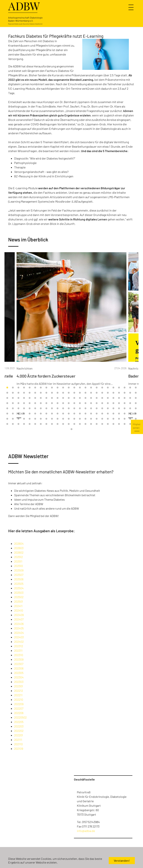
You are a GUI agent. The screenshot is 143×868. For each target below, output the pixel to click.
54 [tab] (35, 398)
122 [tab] (13, 414)
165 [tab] (119, 419)
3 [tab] (18, 388)
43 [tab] (108, 393)
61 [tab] (74, 398)
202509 (19, 570)
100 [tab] (24, 409)
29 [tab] (30, 393)
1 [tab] (7, 388)
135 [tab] (85, 414)
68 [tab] (113, 398)
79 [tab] (41, 403)
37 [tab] (74, 393)
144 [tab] (136, 414)
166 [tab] (125, 419)
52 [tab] (24, 398)
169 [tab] (7, 424)
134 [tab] (80, 414)
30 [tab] (35, 393)
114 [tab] (102, 409)
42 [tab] (102, 393)
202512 (18, 557)
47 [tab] (130, 393)
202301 (19, 686)
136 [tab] (91, 414)
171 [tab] (18, 424)
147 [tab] (18, 419)
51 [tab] (18, 398)
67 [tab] (108, 398)
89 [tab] (97, 403)
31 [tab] (41, 393)
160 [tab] (91, 419)
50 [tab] (13, 398)
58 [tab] (58, 398)
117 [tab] (119, 409)
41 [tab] (97, 393)
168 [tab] (136, 419)
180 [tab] (69, 424)
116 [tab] (113, 409)
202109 (19, 748)
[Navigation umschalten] (131, 7)
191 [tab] (130, 424)
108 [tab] (69, 409)
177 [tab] (52, 424)
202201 (19, 735)
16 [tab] (91, 388)
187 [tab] (108, 424)
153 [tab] (52, 419)
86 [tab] (80, 403)
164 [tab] (113, 419)
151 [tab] (41, 419)
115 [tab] (108, 409)
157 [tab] (74, 419)
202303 (19, 682)
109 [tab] (74, 409)
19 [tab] (108, 388)
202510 (19, 566)
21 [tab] (119, 388)
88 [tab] (91, 403)
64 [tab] (91, 398)
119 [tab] (130, 409)
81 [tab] (52, 403)
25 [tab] (7, 393)
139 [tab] (108, 414)
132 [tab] (69, 414)
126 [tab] (35, 414)
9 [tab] (52, 388)
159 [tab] (85, 419)
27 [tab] (18, 393)
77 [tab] (30, 403)
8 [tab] (46, 388)
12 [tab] (69, 388)
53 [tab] (30, 398)
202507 (19, 575)
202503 (19, 593)
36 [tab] (69, 393)
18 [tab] (102, 388)
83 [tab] (63, 403)
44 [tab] (113, 393)
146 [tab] (13, 419)
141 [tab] (119, 414)
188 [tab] (113, 424)
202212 (19, 691)
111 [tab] (85, 409)
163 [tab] (108, 419)
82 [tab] (58, 403)
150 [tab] (35, 419)
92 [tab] (113, 403)
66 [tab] (102, 398)
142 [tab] (125, 414)
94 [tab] (125, 403)
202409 (19, 615)
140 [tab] (113, 414)
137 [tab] (97, 414)
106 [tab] (58, 409)
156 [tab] (69, 419)
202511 (18, 561)
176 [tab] (46, 424)
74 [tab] (13, 403)
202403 (19, 637)
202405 (19, 628)
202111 (18, 740)
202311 (18, 650)
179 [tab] (63, 424)
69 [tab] (119, 398)
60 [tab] (69, 398)
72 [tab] (136, 398)
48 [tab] (136, 393)
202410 (19, 610)
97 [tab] (7, 409)
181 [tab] (74, 424)
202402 (19, 642)
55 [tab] (41, 398)
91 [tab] (108, 403)
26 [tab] (13, 393)
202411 (18, 606)
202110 (18, 744)
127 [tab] (41, 414)
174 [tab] (35, 424)
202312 (19, 646)
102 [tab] (35, 409)
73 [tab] (7, 403)
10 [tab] (58, 388)
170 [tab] (13, 424)
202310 (19, 655)
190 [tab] (125, 424)
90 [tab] (102, 403)
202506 (19, 579)
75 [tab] (18, 403)
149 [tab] (30, 419)
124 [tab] (24, 414)
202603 (19, 548)
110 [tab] (80, 409)
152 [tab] (46, 419)
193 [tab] (71, 429)
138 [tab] (102, 414)
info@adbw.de (86, 831)
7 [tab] (41, 388)
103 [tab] (41, 409)
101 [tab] (30, 409)
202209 (19, 704)
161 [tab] (97, 419)
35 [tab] (63, 393)
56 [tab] (46, 398)
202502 (19, 597)
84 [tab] (69, 403)
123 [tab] (18, 414)
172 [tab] (24, 424)
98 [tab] (13, 409)
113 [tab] (97, 409)
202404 (19, 633)
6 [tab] (35, 388)
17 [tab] (97, 388)
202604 (19, 543)
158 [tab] (80, 419)
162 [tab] (102, 419)
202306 (19, 668)
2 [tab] (13, 388)
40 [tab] (91, 393)
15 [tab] (85, 388)
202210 (19, 699)
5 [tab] (30, 388)
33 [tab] (52, 393)
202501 (19, 601)
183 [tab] (85, 424)
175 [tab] (41, 424)
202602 (19, 552)
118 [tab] (125, 409)
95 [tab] (130, 403)
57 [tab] (52, 398)
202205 (19, 722)
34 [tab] (58, 393)
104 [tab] (46, 409)
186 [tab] (102, 424)
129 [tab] (52, 414)
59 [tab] (63, 398)
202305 (19, 673)
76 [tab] (24, 403)
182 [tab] (80, 424)
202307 (19, 664)
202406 (19, 624)
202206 (19, 713)
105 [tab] (52, 409)
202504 (19, 588)
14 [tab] (80, 388)
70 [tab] (125, 398)
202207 (19, 708)
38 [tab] (80, 393)
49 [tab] (7, 398)
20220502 (20, 717)
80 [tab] (46, 403)
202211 (18, 695)
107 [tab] (63, 409)
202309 (19, 659)
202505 (19, 584)
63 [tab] (85, 398)
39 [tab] (85, 393)
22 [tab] (125, 388)
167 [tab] (130, 419)
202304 (19, 677)
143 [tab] (130, 414)
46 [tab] (125, 393)
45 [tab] (119, 393)
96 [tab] (136, 403)
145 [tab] (7, 419)
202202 (19, 731)
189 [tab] (119, 424)
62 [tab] (80, 398)
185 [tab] (97, 424)
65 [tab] (97, 398)
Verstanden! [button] (122, 860)
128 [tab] (46, 414)
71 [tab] (130, 398)
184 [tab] (91, 424)
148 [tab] (24, 419)
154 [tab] (58, 419)
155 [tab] (63, 419)
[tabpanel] (71, 338)
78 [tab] (35, 403)
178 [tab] (58, 424)
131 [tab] (63, 414)
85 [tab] (74, 403)
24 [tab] (136, 388)
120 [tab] (136, 409)
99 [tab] (18, 409)
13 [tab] (74, 388)
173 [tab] (30, 424)
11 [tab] (63, 388)
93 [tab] (119, 403)
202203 (19, 726)
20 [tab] (113, 388)
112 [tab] (91, 409)
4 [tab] (24, 388)
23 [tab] (130, 388)
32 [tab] (46, 393)
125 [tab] (30, 414)
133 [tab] (74, 414)
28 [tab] (24, 393)
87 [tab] (85, 403)
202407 (19, 619)
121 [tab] (7, 414)
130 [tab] (58, 414)
